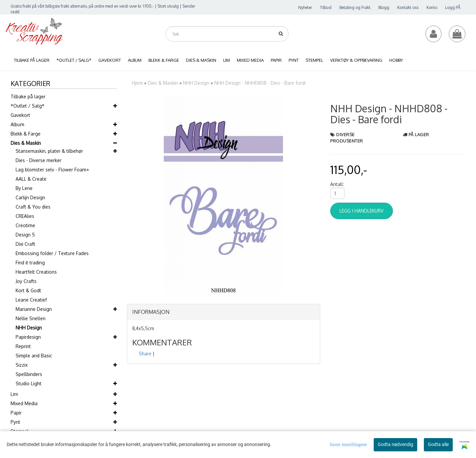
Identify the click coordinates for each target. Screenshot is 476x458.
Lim (14, 394)
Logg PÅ (453, 7)
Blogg (384, 7)
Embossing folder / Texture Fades (52, 253)
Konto (432, 7)
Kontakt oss (408, 7)
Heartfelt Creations (36, 272)
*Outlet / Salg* (28, 106)
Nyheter (305, 7)
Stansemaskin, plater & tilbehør (49, 151)
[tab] (224, 312)
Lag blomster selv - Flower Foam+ (52, 170)
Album (17, 124)
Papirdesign (28, 337)
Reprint (23, 346)
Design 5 (25, 235)
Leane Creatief (31, 300)
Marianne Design (34, 309)
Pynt (15, 422)
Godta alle (438, 444)
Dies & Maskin (26, 143)
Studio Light (29, 383)
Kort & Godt (28, 290)
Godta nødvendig (395, 444)
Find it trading (30, 263)
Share (145, 354)
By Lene (24, 188)
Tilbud (326, 7)
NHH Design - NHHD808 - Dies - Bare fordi (260, 83)
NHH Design (29, 328)
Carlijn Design (30, 197)
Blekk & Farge (26, 134)
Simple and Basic (34, 356)
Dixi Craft (25, 244)
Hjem (137, 83)
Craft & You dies (33, 207)
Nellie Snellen (31, 318)
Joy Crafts (26, 281)
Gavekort (20, 115)
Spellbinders (29, 374)
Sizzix (22, 365)
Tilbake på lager (28, 96)
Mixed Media (24, 403)
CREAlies (25, 216)
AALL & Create (31, 179)
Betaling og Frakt (355, 7)
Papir (16, 413)
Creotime (25, 225)
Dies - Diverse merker (39, 160)
